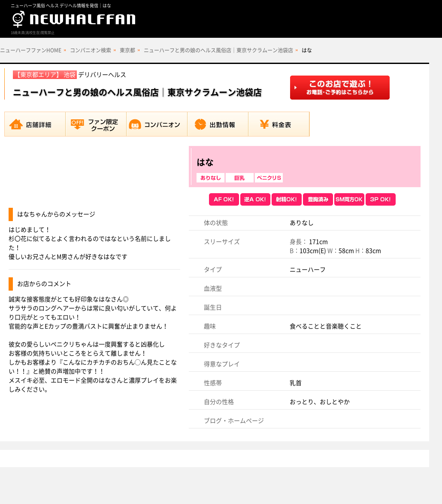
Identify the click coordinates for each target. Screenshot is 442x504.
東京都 (127, 50)
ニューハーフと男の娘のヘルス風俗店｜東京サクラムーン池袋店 (218, 50)
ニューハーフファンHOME (31, 50)
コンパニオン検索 (91, 50)
